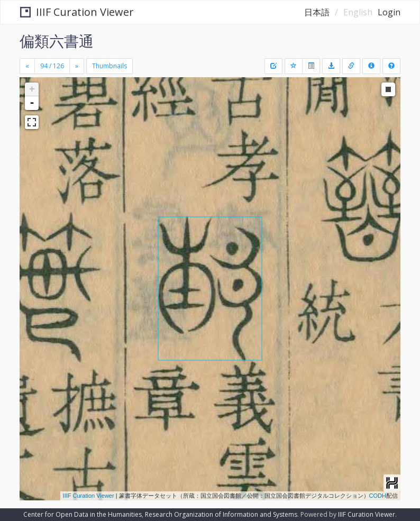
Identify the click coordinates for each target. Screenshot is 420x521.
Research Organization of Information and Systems (221, 514)
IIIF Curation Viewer (77, 12)
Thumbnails (109, 66)
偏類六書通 (57, 41)
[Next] (77, 66)
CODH (378, 496)
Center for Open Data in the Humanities (83, 514)
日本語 (317, 12)
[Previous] (27, 66)
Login (389, 12)
